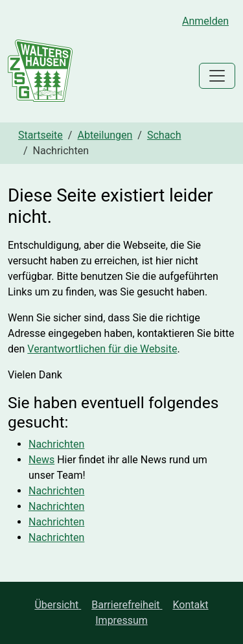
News (41, 460)
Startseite (40, 135)
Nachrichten (56, 444)
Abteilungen (105, 135)
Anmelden (205, 21)
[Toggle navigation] (217, 76)
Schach (164, 135)
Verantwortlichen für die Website (102, 349)
